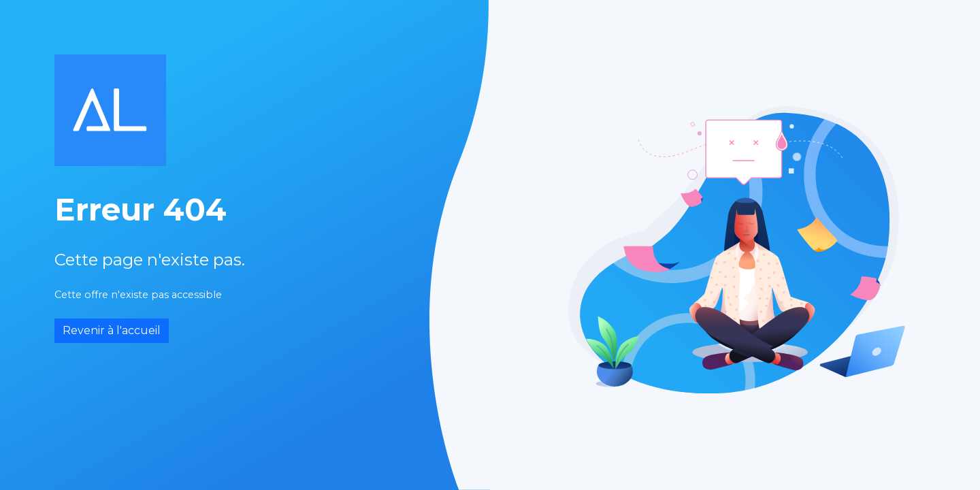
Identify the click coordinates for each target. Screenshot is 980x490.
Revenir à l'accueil (112, 330)
